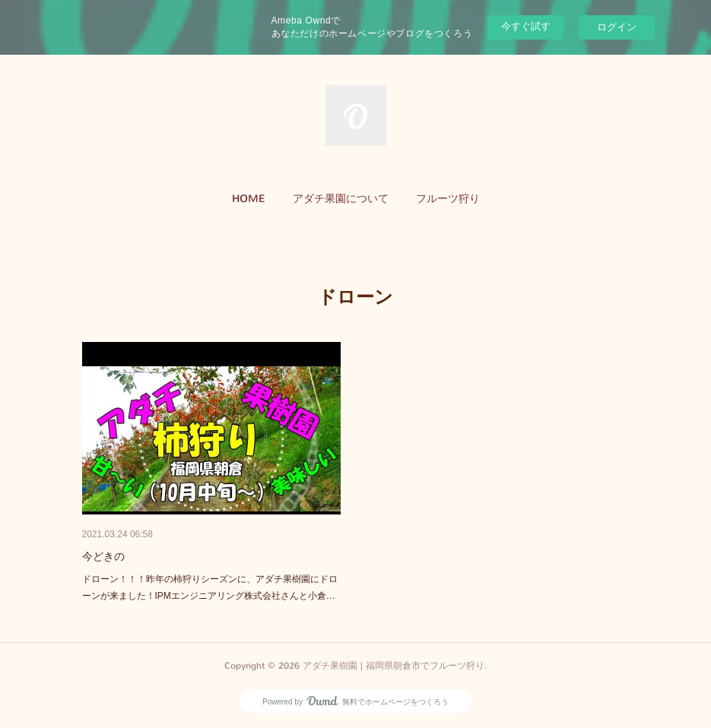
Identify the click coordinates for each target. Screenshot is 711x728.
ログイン (617, 27)
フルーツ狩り (448, 199)
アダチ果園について (341, 199)
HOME (249, 199)
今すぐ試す (526, 26)
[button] (249, 199)
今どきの (103, 556)
